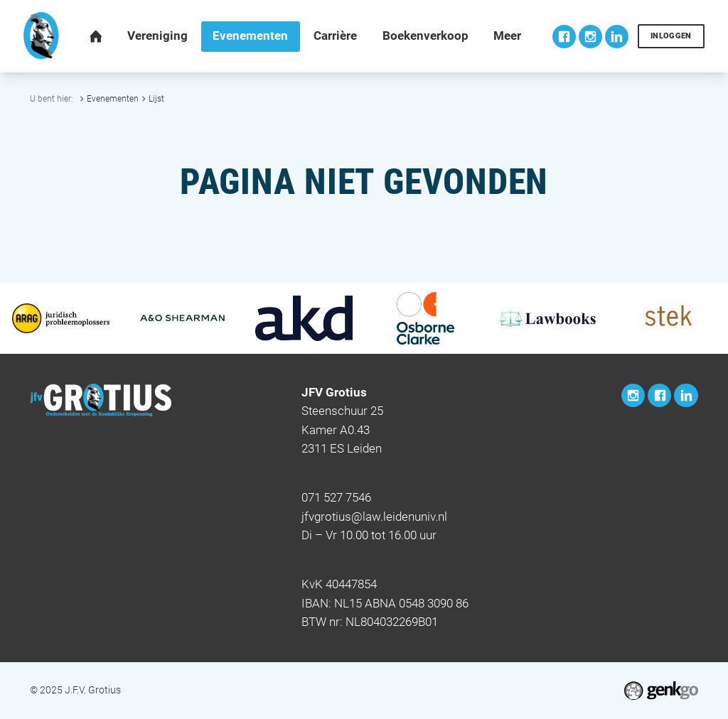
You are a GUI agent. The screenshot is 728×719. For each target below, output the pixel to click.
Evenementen (113, 98)
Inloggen (671, 36)
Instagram (590, 37)
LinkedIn (617, 37)
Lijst (156, 98)
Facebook (564, 37)
